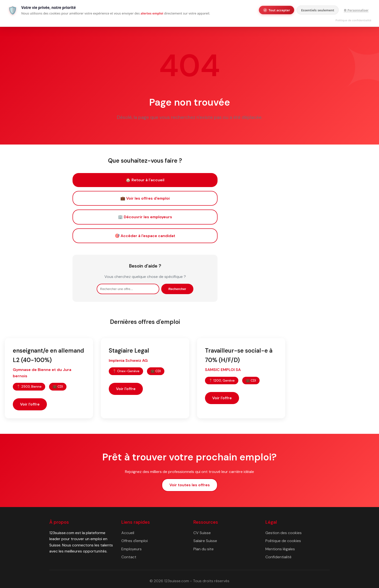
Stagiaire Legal (129, 351)
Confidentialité (278, 557)
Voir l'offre (30, 404)
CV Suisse (202, 533)
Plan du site (204, 549)
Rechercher (177, 289)
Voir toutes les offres (190, 485)
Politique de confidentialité (353, 20)
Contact (129, 557)
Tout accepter (277, 10)
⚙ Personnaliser (356, 10)
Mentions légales (280, 549)
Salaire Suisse (205, 541)
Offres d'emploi (135, 541)
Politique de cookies (283, 541)
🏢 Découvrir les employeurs (145, 217)
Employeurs (131, 549)
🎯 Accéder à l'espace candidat (145, 236)
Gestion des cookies (284, 533)
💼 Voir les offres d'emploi (145, 198)
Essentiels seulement (318, 10)
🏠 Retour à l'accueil (145, 180)
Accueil (128, 533)
